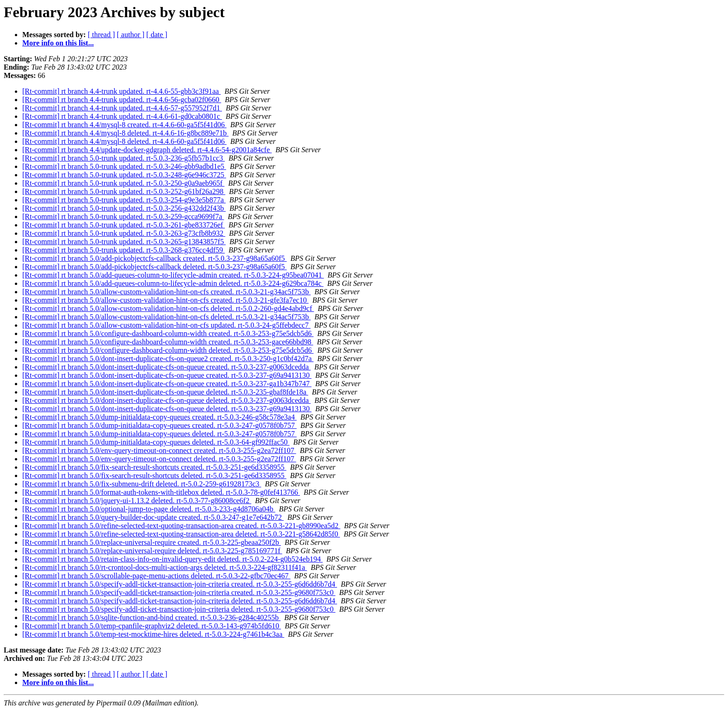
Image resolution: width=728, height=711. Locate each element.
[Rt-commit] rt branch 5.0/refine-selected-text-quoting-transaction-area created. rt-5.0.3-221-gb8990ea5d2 (181, 526)
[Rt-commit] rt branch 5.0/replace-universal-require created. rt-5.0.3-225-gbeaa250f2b (152, 542)
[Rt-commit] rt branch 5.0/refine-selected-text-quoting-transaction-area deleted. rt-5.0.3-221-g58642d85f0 (181, 534)
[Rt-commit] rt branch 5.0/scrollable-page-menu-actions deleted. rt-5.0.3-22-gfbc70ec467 (156, 576)
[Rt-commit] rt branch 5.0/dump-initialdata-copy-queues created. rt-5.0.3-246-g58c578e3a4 (159, 417)
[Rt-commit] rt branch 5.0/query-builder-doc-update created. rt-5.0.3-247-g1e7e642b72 (153, 517)
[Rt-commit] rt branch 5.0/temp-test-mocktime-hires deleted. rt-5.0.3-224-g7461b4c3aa (153, 634)
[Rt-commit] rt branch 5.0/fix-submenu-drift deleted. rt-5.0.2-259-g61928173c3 (142, 484)
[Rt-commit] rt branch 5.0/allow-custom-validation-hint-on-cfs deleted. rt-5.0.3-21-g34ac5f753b (166, 317)
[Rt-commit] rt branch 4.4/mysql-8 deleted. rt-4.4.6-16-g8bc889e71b (125, 133)
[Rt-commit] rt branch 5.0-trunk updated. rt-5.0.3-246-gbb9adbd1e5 (124, 166)
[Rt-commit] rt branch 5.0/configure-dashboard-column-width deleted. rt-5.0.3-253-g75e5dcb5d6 (168, 350)
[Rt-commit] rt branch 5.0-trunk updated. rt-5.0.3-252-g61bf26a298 (124, 191)
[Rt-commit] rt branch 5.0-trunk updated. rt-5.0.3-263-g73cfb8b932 (124, 233)
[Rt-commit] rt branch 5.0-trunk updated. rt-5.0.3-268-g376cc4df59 (123, 250)
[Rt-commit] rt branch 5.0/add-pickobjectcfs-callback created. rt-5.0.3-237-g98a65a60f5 (155, 258)
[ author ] (131, 35)
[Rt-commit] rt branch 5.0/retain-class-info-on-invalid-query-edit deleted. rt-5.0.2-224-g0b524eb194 (172, 559)
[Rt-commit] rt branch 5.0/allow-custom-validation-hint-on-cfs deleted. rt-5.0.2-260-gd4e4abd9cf (168, 308)
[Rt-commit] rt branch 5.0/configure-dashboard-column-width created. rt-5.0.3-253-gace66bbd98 (168, 342)
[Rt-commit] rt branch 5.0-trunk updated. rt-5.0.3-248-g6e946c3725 (124, 175)
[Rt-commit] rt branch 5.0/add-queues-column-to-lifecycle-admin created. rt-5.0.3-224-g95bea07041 (173, 275)
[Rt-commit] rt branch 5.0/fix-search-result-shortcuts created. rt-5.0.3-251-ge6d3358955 (154, 467)
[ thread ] (101, 35)
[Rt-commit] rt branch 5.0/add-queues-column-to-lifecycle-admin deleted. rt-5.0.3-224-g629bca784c (173, 283)
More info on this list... (58, 43)
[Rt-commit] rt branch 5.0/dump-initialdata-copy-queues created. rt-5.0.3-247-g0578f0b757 (159, 425)
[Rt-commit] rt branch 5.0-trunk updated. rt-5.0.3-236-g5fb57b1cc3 (123, 158)
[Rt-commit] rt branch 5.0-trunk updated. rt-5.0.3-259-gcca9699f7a (123, 217)
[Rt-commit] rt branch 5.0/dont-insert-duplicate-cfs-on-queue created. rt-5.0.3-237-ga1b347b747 (167, 384)
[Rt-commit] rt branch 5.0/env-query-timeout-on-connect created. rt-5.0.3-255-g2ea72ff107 (159, 450)
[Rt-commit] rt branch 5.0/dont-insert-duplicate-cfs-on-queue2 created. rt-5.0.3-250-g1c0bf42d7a (168, 359)
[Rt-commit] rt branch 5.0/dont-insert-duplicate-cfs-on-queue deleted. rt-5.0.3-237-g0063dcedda (166, 400)
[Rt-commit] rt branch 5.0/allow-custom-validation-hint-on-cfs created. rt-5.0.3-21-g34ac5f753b (166, 292)
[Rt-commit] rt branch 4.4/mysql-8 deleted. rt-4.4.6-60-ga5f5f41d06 (124, 141)
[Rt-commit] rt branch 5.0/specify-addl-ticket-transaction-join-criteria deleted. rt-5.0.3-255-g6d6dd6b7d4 (180, 601)
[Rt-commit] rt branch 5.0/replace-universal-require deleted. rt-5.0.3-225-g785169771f (152, 551)
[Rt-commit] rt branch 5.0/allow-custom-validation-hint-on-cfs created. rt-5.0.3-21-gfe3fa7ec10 (166, 300)
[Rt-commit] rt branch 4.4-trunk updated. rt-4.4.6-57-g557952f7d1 (122, 108)
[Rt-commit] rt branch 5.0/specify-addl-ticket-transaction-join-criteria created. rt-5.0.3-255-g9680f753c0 (179, 592)
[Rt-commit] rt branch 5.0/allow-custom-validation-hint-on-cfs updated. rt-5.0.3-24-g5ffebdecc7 (166, 325)
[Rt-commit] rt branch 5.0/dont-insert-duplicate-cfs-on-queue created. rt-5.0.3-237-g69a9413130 (167, 375)
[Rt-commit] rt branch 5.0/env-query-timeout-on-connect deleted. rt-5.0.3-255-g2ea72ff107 (159, 459)
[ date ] (157, 35)
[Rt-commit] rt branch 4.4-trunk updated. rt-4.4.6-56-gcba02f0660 (122, 100)
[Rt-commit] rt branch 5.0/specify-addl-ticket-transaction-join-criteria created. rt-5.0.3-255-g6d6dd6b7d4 (180, 584)
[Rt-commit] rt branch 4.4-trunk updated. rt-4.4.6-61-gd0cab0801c (122, 116)
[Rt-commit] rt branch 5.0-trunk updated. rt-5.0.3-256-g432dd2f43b (124, 208)
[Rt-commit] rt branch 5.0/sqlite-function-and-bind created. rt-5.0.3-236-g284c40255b (151, 617)
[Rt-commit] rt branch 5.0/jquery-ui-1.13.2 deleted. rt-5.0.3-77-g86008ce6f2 (137, 501)
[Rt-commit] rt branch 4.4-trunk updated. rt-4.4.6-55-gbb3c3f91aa (121, 91)
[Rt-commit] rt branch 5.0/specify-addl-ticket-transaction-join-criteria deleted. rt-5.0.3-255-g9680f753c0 (179, 609)
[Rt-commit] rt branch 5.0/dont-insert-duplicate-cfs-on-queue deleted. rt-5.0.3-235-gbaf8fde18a (165, 392)
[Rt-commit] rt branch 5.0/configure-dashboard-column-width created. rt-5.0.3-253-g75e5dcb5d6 (168, 333)
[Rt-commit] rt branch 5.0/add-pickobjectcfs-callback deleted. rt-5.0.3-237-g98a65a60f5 (155, 267)
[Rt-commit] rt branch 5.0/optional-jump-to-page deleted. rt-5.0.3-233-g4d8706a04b (149, 509)
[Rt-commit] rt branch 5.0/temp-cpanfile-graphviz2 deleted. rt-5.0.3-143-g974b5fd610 (152, 626)
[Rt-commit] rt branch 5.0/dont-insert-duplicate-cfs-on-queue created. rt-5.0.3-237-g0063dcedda (166, 367)
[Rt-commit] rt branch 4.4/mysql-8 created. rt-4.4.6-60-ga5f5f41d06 (124, 125)
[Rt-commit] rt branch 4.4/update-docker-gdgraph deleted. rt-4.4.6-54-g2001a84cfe (147, 150)
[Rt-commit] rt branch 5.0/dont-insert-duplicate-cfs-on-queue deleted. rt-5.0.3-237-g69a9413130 (167, 409)
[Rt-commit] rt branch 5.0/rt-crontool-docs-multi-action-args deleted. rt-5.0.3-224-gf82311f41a (165, 567)
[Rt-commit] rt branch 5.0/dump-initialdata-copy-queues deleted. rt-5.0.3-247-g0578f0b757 (159, 434)
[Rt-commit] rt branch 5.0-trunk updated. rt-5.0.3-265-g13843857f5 (124, 242)
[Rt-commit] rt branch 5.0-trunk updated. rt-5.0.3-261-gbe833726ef (123, 225)
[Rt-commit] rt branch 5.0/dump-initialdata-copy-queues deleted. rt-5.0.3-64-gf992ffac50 (156, 442)
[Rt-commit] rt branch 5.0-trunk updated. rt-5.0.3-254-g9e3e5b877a (124, 200)
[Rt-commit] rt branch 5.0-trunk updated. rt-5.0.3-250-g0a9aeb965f (123, 183)
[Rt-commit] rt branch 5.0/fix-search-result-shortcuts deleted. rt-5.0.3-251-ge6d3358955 (154, 475)
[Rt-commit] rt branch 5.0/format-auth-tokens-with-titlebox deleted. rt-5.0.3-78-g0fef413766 (161, 492)
